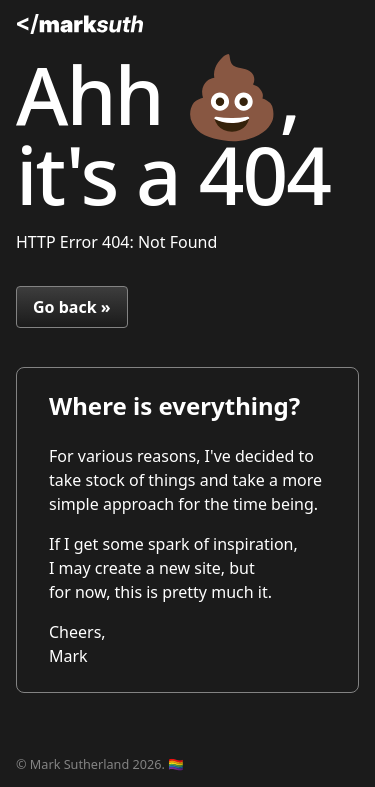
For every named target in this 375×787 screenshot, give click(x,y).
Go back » (72, 307)
